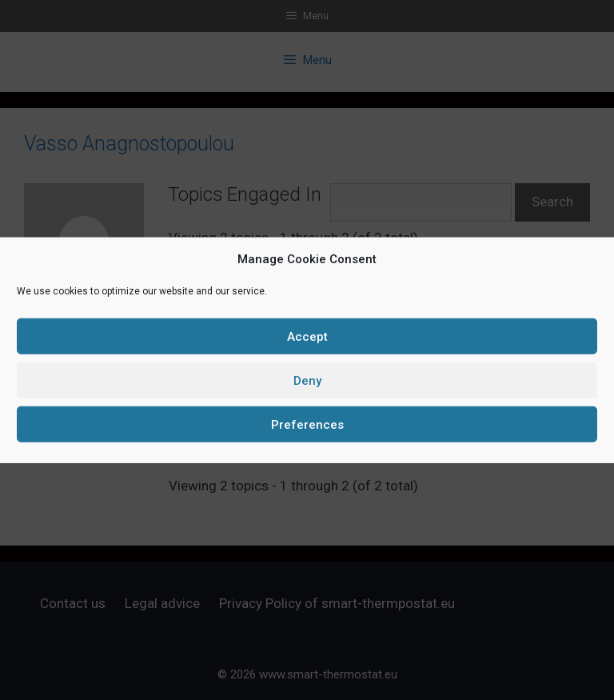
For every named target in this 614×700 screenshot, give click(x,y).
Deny (307, 380)
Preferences (307, 424)
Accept (307, 336)
